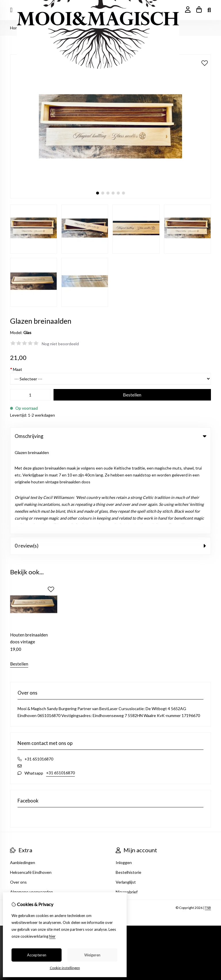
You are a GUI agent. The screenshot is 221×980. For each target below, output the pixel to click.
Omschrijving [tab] (110, 436)
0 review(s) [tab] (110, 457)
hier (52, 936)
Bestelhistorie (128, 783)
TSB (208, 819)
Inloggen (124, 774)
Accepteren (37, 955)
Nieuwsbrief (127, 803)
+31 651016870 (60, 684)
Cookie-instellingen (65, 968)
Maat (16, 369)
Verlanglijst (126, 793)
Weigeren (92, 955)
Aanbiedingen (23, 774)
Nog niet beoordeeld (60, 344)
